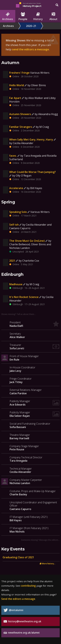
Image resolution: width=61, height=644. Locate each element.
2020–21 (31, 26)
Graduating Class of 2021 (18, 557)
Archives (8, 26)
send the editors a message (30, 49)
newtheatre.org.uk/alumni (22, 633)
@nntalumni (13, 610)
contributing (28, 586)
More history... (47, 563)
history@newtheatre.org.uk (22, 621)
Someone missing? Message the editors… (40, 540)
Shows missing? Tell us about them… (18, 314)
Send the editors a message (18, 599)
